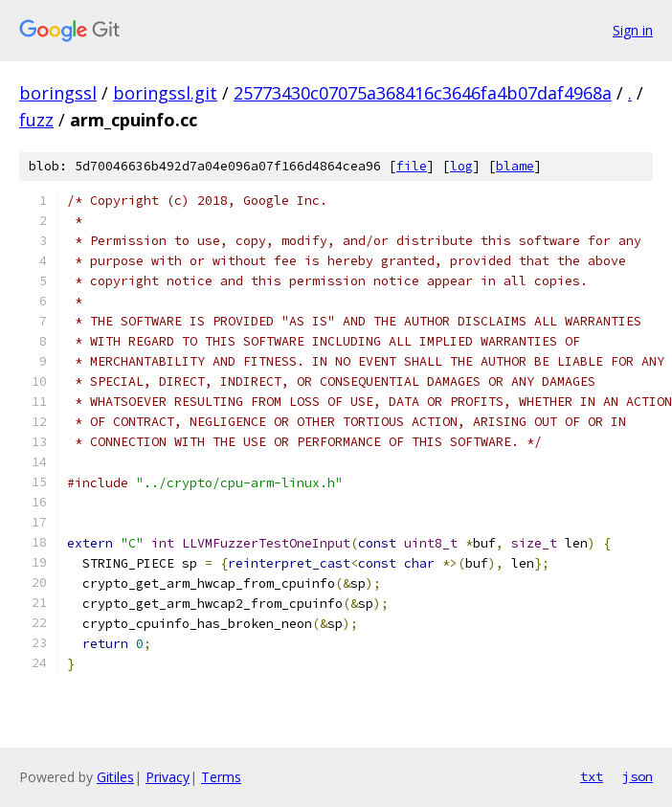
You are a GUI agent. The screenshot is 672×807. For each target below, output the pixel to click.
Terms (221, 777)
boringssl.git (165, 93)
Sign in (633, 30)
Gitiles (115, 777)
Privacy (168, 777)
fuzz (36, 120)
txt (592, 776)
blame (515, 166)
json (638, 776)
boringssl (58, 93)
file (412, 166)
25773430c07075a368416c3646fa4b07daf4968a (423, 93)
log (461, 166)
